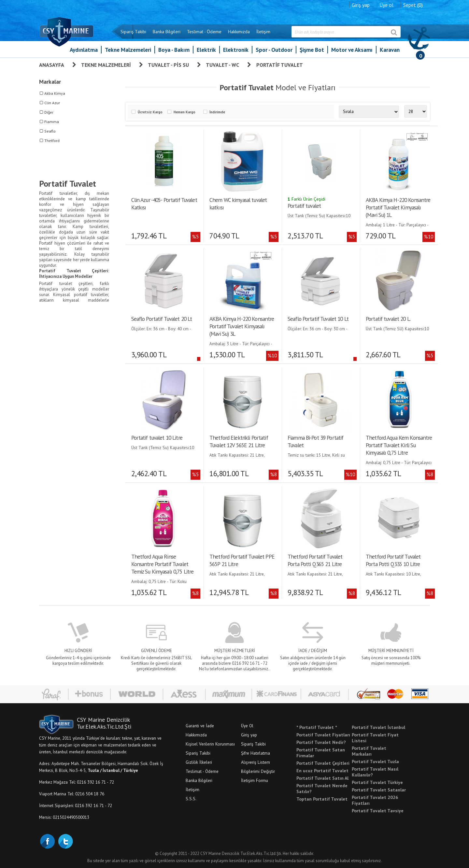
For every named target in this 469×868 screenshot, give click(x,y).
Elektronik (236, 50)
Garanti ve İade (200, 725)
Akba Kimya (55, 93)
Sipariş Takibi (133, 32)
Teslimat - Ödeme (204, 32)
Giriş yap (361, 5)
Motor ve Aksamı (352, 50)
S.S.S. (191, 798)
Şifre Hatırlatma (256, 753)
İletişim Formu (255, 780)
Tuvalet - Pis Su (168, 65)
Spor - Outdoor (274, 50)
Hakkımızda (239, 32)
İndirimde (217, 112)
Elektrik (206, 50)
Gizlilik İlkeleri (199, 762)
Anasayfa (52, 65)
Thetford (52, 141)
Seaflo (50, 131)
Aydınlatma (84, 50)
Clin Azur (52, 103)
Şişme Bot (312, 50)
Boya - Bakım (174, 50)
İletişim (263, 32)
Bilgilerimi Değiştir (258, 771)
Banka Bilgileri (167, 32)
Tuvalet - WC (222, 65)
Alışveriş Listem (256, 762)
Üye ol (386, 5)
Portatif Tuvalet (280, 65)
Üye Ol (247, 725)
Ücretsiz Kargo (150, 112)
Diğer (49, 112)
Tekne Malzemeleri (128, 50)
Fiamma (52, 122)
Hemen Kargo (185, 112)
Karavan (390, 50)
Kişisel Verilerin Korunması (210, 744)
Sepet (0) (413, 5)
